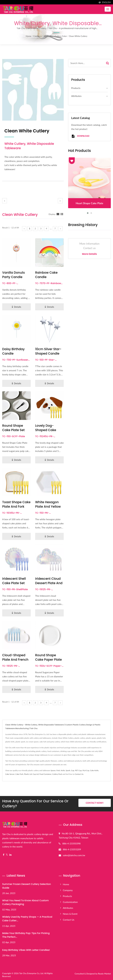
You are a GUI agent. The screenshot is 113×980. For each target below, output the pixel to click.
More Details (90, 254)
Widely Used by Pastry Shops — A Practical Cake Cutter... (27, 919)
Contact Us (79, 774)
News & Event (70, 914)
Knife (63, 770)
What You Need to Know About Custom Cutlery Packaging (25, 902)
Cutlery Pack (57, 774)
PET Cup (78, 770)
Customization (70, 902)
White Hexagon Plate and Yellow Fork (48, 507)
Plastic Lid (28, 774)
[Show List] (62, 214)
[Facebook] (4, 855)
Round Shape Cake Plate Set (13, 428)
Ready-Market (104, 974)
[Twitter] (7, 855)
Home (28, 36)
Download (80, 136)
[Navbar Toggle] (108, 9)
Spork (68, 770)
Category (37, 36)
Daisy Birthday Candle (13, 351)
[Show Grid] (58, 214)
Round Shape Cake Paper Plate (48, 657)
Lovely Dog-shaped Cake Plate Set (46, 430)
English (106, 2)
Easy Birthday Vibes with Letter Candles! (26, 950)
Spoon (53, 770)
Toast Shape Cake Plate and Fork (16, 504)
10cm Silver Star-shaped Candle (48, 351)
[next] (60, 201)
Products (76, 88)
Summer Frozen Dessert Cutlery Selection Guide (27, 886)
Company (68, 890)
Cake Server (10, 774)
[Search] (86, 63)
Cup (73, 770)
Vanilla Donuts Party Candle (13, 275)
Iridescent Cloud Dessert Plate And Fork (49, 583)
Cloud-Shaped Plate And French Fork (15, 660)
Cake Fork (19, 774)
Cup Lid (36, 774)
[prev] (5, 201)
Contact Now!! (95, 803)
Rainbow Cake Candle (46, 275)
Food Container (45, 774)
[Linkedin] (10, 855)
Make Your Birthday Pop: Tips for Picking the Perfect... (26, 935)
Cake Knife (94, 770)
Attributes (48, 36)
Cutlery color (61, 36)
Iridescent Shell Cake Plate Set (14, 581)
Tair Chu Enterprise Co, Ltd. (31, 973)
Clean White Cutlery (78, 36)
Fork (58, 770)
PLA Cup (86, 770)
